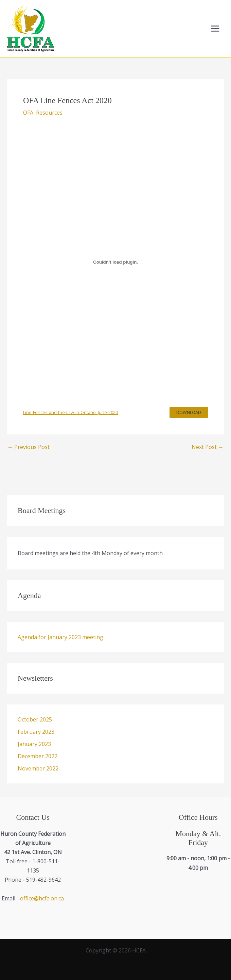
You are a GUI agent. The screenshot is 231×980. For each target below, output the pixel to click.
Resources (49, 113)
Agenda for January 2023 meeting (60, 637)
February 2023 (36, 732)
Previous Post (29, 447)
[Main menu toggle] (215, 29)
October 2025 (35, 719)
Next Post (208, 447)
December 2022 (38, 756)
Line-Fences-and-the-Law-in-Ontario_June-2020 (70, 412)
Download (189, 412)
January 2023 (34, 744)
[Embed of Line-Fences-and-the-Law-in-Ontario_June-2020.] (115, 262)
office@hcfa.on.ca (42, 898)
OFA (28, 113)
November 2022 (38, 768)
